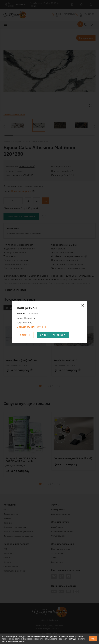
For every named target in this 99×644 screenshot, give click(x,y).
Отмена (25, 335)
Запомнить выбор (53, 335)
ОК (93, 639)
